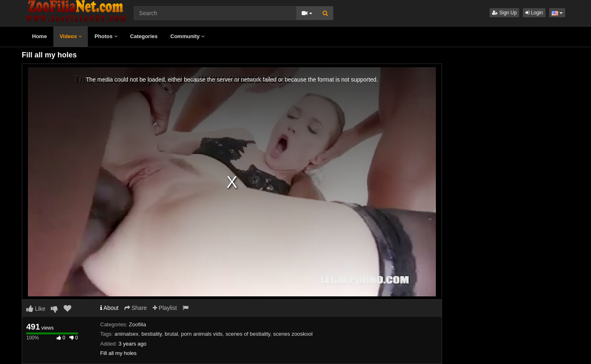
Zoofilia (137, 324)
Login (534, 13)
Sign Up (504, 13)
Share (136, 308)
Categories (144, 36)
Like (36, 309)
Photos (106, 36)
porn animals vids (202, 334)
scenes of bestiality (248, 334)
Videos (71, 36)
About (109, 308)
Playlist (165, 308)
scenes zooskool (293, 334)
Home (39, 36)
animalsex (127, 334)
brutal (171, 334)
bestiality (151, 334)
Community (187, 36)
